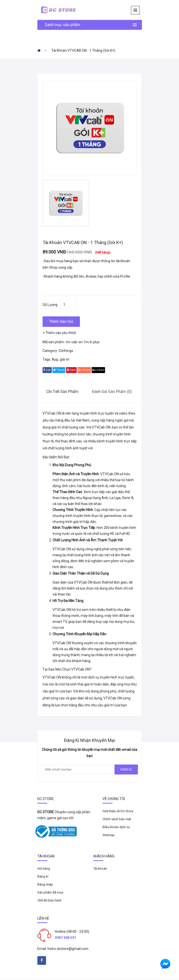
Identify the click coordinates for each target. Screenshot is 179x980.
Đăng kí (126, 769)
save (71, 370)
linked (98, 370)
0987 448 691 (65, 938)
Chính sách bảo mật (117, 819)
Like (47, 370)
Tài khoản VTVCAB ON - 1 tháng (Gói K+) (83, 50)
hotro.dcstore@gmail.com (68, 949)
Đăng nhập (45, 884)
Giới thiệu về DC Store (118, 811)
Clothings (66, 351)
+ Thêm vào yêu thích (59, 333)
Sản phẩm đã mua (50, 892)
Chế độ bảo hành (49, 900)
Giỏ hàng (44, 869)
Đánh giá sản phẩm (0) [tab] (112, 392)
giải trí (64, 359)
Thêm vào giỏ (61, 321)
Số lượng (50, 305)
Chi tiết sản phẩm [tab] (62, 392)
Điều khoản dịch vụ (116, 827)
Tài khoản (100, 869)
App (55, 359)
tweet (59, 370)
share (84, 370)
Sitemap (109, 835)
